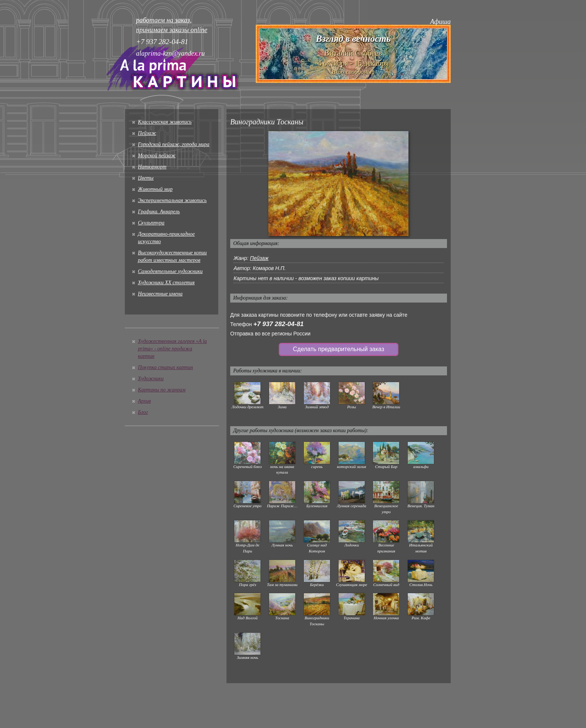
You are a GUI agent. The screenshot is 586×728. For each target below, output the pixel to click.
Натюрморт (152, 167)
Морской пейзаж (157, 156)
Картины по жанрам (162, 390)
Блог (143, 412)
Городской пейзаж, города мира (174, 144)
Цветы (146, 178)
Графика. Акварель (159, 212)
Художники (151, 379)
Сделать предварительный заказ (339, 349)
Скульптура (151, 223)
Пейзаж (147, 133)
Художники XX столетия (166, 283)
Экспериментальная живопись (172, 200)
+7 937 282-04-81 (279, 324)
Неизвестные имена (160, 294)
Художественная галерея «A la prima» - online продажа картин (172, 349)
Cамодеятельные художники (170, 271)
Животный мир (155, 189)
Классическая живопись (165, 122)
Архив (144, 401)
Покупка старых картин (165, 367)
